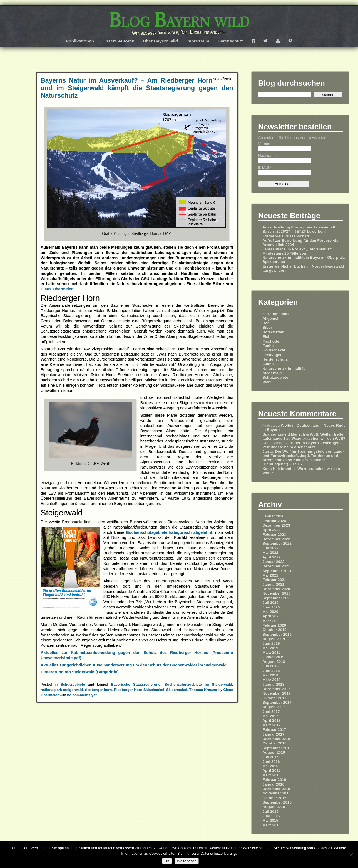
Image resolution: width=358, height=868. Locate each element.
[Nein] (351, 855)
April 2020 (271, 616)
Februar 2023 (274, 534)
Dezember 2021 (276, 566)
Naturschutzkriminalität (284, 368)
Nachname (267, 156)
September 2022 (277, 543)
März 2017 (271, 725)
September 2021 (277, 571)
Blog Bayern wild (179, 20)
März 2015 (271, 825)
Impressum (198, 41)
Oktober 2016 (274, 743)
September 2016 (277, 748)
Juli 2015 (270, 812)
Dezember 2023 (276, 525)
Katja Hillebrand (277, 469)
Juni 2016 (271, 762)
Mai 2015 (270, 820)
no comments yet (82, 695)
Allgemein (271, 319)
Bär (266, 323)
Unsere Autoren (118, 41)
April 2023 (271, 530)
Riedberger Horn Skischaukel (139, 690)
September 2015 (277, 802)
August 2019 (274, 639)
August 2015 (274, 807)
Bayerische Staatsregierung (136, 684)
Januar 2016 (273, 784)
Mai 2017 (270, 716)
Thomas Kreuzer (203, 690)
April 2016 (271, 770)
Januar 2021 (273, 584)
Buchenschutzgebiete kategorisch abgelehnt (169, 532)
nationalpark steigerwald (62, 690)
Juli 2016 (270, 757)
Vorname (266, 144)
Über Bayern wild (160, 41)
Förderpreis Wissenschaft (286, 236)
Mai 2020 (270, 612)
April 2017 (271, 720)
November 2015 (276, 793)
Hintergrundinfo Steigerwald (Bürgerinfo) (80, 672)
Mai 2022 (270, 553)
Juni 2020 (271, 607)
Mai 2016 (270, 766)
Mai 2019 (270, 648)
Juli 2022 (270, 548)
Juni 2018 (271, 671)
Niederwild (272, 373)
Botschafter (273, 332)
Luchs (268, 364)
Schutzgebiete (73, 684)
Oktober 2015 (274, 798)
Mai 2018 (270, 675)
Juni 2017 (271, 712)
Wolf (266, 382)
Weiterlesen (187, 861)
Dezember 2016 (276, 739)
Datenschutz (230, 41)
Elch (266, 337)
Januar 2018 (273, 684)
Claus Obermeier (56, 289)
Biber (267, 327)
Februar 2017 (274, 730)
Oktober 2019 (274, 630)
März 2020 (271, 621)
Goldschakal (274, 350)
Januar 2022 (273, 562)
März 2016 (271, 775)
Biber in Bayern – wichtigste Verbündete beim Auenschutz (302, 445)
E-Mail (265, 168)
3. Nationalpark (276, 314)
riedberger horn (99, 690)
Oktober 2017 (274, 698)
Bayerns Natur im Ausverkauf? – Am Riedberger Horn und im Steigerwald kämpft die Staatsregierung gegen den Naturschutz (137, 88)
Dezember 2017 (276, 689)
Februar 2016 (274, 780)
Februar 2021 (274, 580)
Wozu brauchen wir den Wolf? (318, 438)
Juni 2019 (271, 643)
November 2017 (276, 693)
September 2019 (277, 634)
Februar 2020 (274, 625)
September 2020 (277, 598)
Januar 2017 (273, 734)
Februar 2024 (274, 521)
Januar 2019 (273, 657)
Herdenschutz (275, 359)
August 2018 (274, 662)
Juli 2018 (270, 666)
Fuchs (268, 346)
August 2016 (274, 752)
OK (167, 861)
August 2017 (274, 707)
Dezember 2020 (276, 589)
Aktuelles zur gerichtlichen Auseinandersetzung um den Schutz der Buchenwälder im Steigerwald (134, 665)
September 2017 (277, 702)
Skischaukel (177, 690)
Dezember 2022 (276, 539)
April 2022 (271, 557)
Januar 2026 (273, 516)
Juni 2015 (271, 816)
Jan (266, 451)
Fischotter (272, 341)
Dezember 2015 (276, 789)
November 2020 (276, 593)
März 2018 (271, 680)
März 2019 (271, 652)
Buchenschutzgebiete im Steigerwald (198, 684)
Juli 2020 (270, 602)
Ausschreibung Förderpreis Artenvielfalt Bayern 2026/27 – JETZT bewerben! (299, 229)
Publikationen (80, 41)
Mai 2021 (270, 575)
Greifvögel (272, 355)
